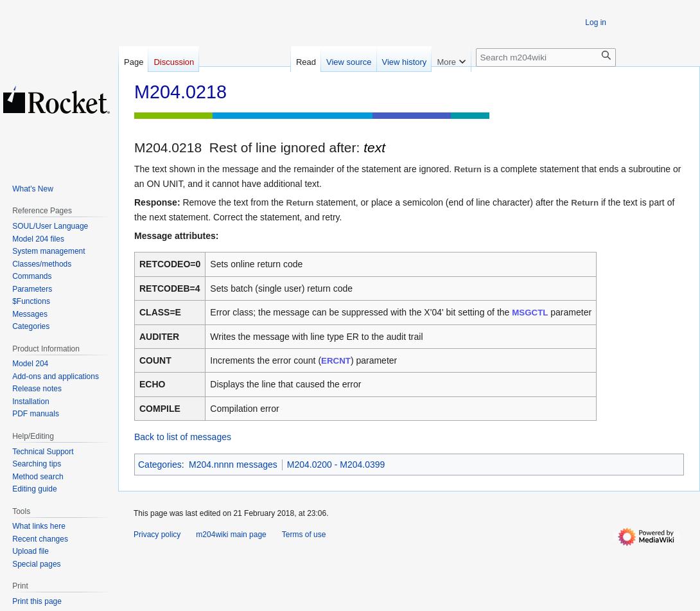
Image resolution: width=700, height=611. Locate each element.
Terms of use (304, 535)
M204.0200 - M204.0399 (336, 465)
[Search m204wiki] (546, 58)
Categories (160, 465)
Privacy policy (157, 535)
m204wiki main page (231, 535)
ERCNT (336, 361)
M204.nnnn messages (233, 465)
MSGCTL (530, 313)
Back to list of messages (183, 437)
